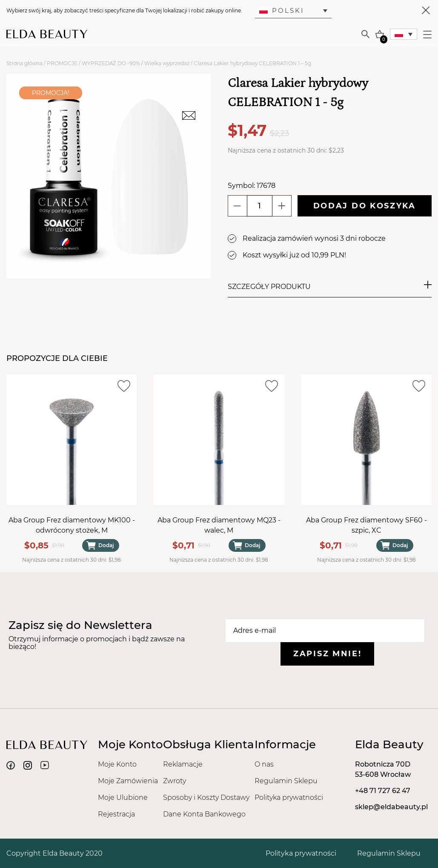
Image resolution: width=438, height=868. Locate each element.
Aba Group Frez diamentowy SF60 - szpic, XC (366, 525)
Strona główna (24, 63)
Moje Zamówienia (128, 781)
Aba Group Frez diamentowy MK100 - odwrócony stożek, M (72, 525)
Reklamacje (183, 764)
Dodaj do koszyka (365, 206)
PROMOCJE (62, 63)
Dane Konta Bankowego (204, 814)
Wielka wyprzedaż (167, 63)
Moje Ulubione (123, 797)
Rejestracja (116, 814)
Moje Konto (117, 764)
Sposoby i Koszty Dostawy (206, 797)
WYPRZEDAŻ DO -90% (111, 63)
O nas (264, 764)
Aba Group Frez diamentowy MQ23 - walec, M (219, 525)
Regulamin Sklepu (286, 781)
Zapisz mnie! (327, 654)
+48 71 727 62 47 (383, 791)
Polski (282, 10)
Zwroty (175, 781)
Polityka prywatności (289, 797)
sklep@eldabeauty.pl (391, 807)
